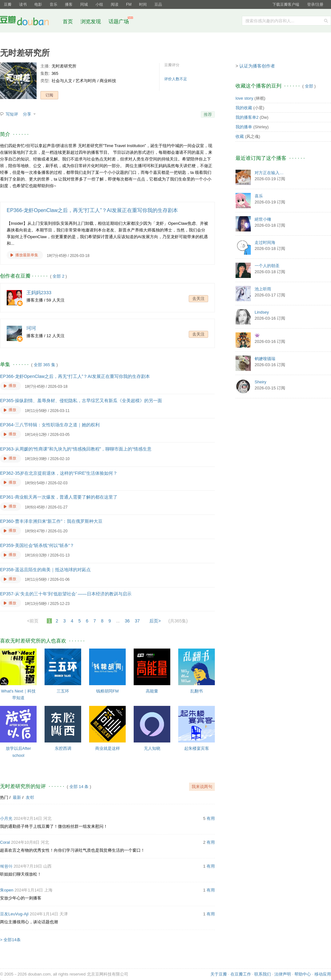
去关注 (198, 298)
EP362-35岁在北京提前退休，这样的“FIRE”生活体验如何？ (59, 473)
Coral (5, 842)
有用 (211, 818)
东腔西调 (63, 748)
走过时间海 (265, 242)
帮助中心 (303, 974)
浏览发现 (91, 21)
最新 (17, 797)
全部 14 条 (79, 787)
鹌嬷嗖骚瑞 (265, 359)
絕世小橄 (263, 219)
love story (244, 98)
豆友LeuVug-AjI (14, 914)
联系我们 (263, 974)
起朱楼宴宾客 (197, 748)
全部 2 (58, 276)
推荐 (208, 114)
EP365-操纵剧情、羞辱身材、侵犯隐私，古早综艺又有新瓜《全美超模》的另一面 (81, 401)
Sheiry (261, 382)
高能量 (152, 691)
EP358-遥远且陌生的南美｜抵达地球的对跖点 (45, 570)
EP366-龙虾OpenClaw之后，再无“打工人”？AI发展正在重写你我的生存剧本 (92, 210)
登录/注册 (315, 4)
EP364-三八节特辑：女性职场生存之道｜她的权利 (50, 425)
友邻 (30, 797)
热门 (4, 797)
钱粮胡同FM (107, 691)
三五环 (63, 691)
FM (129, 4)
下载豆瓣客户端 (286, 4)
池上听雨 (263, 289)
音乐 (53, 4)
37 (137, 621)
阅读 (115, 4)
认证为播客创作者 (257, 66)
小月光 (6, 818)
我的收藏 (244, 108)
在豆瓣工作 (241, 974)
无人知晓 (152, 748)
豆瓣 (8, 4)
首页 (68, 21)
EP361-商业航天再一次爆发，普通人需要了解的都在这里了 (59, 497)
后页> (155, 621)
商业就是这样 (108, 748)
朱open (7, 890)
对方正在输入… (269, 173)
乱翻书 (197, 691)
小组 (99, 4)
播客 (69, 4)
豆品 (158, 4)
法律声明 (283, 974)
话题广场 (119, 21)
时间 (143, 4)
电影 (38, 4)
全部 (309, 86)
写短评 (12, 114)
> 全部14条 (10, 940)
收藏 (240, 136)
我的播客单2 (247, 117)
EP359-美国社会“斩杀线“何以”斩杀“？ (37, 545)
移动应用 (323, 974)
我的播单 (244, 127)
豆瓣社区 (29, 22)
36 (127, 621)
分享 (28, 114)
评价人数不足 (176, 79)
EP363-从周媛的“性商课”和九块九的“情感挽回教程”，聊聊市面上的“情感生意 (76, 449)
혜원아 (6, 866)
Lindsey (262, 312)
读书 (23, 4)
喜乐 (259, 196)
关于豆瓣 (219, 974)
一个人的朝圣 (267, 266)
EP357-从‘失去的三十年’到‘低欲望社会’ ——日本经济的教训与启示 (66, 594)
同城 (84, 4)
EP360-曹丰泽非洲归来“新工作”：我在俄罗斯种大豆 (51, 521)
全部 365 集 (45, 365)
